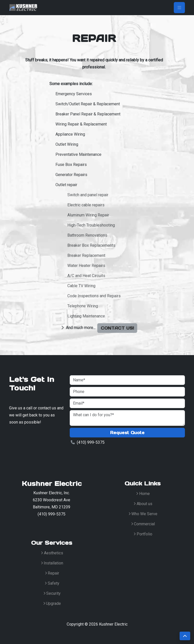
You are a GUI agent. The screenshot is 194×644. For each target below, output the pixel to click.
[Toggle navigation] (179, 8)
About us (143, 504)
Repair (52, 573)
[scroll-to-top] (185, 636)
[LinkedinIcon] (51, 527)
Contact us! (142, 328)
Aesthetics (52, 553)
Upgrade (52, 603)
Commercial (143, 524)
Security (52, 593)
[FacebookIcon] (38, 527)
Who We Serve (143, 514)
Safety (52, 583)
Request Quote (127, 433)
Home (143, 494)
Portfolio (143, 534)
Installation (52, 563)
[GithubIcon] (63, 527)
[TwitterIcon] (26, 527)
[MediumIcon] (75, 527)
